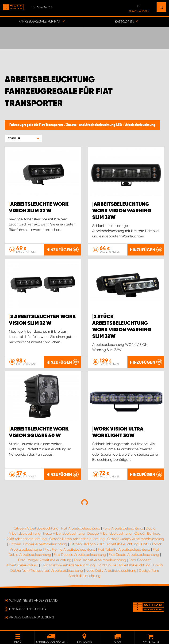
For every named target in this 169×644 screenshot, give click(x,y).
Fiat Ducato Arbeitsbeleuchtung (80, 555)
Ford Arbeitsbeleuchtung (123, 528)
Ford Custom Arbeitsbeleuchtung (68, 565)
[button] (23, 138)
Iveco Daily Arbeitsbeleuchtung (111, 571)
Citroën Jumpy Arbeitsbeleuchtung (136, 539)
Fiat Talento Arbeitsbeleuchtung (124, 549)
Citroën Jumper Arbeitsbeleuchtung (38, 544)
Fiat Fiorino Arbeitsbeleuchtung (70, 549)
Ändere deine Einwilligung (32, 617)
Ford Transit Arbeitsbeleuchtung (100, 560)
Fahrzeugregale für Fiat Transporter (37, 125)
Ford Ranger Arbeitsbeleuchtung (45, 560)
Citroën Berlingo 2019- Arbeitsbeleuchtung (104, 544)
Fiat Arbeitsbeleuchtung (81, 528)
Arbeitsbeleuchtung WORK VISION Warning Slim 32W (122, 211)
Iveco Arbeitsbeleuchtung (64, 533)
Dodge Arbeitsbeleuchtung (109, 533)
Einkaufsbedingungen (28, 609)
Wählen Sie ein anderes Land (33, 600)
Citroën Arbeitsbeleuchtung (36, 528)
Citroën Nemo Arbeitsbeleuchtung (77, 539)
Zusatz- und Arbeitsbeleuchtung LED (94, 125)
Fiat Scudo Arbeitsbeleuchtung (134, 555)
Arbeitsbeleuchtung (140, 125)
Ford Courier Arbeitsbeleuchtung (124, 565)
